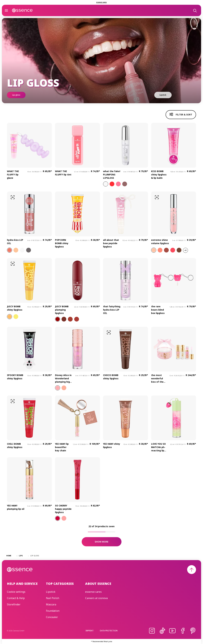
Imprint (90, 631)
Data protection (109, 631)
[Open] (6, 10)
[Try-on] (13, 197)
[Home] (22, 10)
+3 (185, 250)
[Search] (195, 10)
